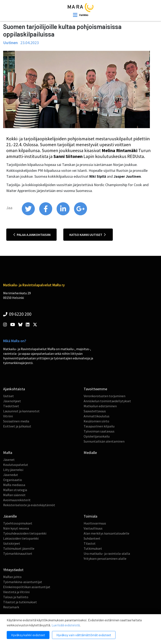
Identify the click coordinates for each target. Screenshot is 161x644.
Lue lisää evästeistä (66, 625)
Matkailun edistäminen (100, 406)
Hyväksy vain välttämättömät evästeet (84, 635)
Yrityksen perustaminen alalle (105, 559)
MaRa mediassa (14, 485)
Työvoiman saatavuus (99, 431)
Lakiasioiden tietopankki (21, 538)
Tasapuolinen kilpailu (99, 426)
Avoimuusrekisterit (17, 500)
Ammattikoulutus (97, 416)
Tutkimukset (93, 548)
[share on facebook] (46, 214)
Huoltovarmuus (95, 523)
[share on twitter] (29, 214)
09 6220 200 (17, 314)
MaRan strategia (15, 490)
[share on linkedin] (63, 214)
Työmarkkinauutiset (18, 553)
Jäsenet (9, 460)
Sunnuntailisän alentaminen (104, 441)
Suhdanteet (92, 538)
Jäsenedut (11, 475)
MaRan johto (12, 577)
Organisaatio (13, 480)
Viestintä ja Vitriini (16, 592)
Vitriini (8, 416)
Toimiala (90, 516)
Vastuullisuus (93, 528)
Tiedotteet (11, 406)
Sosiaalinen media (16, 421)
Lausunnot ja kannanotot (21, 411)
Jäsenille (10, 516)
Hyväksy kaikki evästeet (28, 635)
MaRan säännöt (14, 495)
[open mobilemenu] (81, 15)
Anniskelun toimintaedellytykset (107, 401)
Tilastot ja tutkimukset (20, 602)
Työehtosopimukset (18, 523)
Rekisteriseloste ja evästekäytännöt (29, 505)
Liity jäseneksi (13, 470)
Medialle (90, 453)
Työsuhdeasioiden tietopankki (25, 533)
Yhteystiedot (13, 570)
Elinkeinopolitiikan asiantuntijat (27, 587)
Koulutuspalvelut (16, 465)
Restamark (11, 607)
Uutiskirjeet (12, 543)
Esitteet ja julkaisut (17, 426)
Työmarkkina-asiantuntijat (23, 582)
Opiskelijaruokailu (97, 436)
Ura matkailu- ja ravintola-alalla (107, 553)
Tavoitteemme (95, 389)
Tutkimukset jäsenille (19, 548)
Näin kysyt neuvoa (16, 528)
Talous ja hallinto (16, 597)
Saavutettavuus (95, 411)
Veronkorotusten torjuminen (105, 396)
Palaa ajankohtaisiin (32, 235)
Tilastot (90, 543)
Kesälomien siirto (96, 421)
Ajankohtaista (14, 389)
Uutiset (8, 396)
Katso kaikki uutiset (88, 235)
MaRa (8, 453)
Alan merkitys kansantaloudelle (106, 533)
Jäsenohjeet (12, 401)
